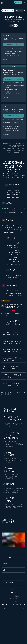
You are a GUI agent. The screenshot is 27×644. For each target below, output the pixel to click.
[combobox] (13, 608)
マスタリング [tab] (19, 10)
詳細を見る (17, 152)
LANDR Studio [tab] (8, 10)
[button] (23, 48)
